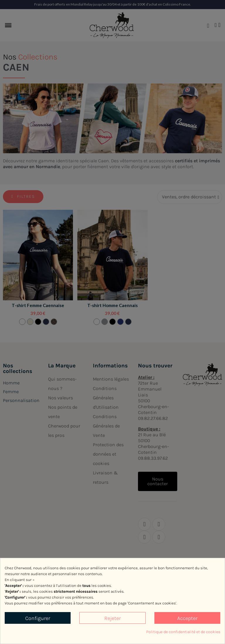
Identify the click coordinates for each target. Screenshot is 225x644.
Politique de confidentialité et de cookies (183, 632)
